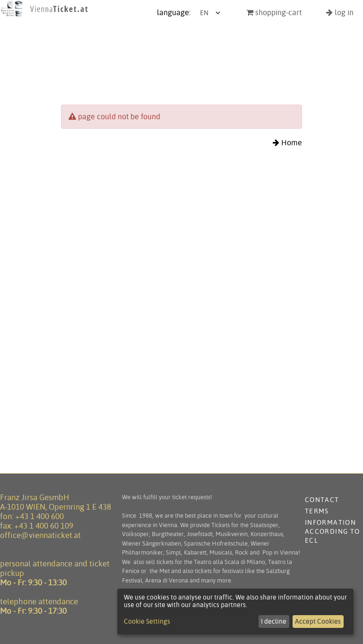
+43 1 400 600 (39, 516)
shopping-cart (274, 13)
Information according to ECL (333, 531)
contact (322, 500)
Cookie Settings (147, 621)
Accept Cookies (318, 621)
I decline (274, 621)
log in (340, 13)
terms (317, 511)
